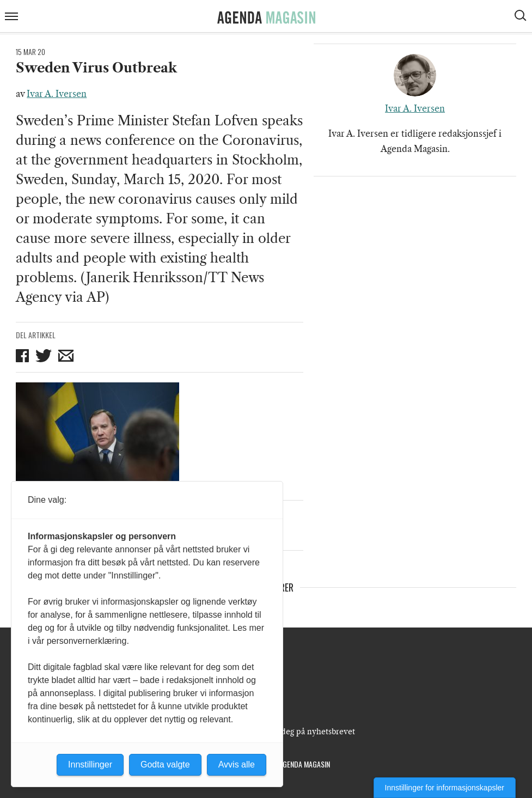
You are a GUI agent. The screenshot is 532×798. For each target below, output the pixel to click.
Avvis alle (237, 765)
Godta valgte (165, 765)
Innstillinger (90, 765)
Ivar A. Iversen (57, 94)
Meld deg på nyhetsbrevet (307, 732)
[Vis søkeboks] (522, 17)
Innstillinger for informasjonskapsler (445, 788)
